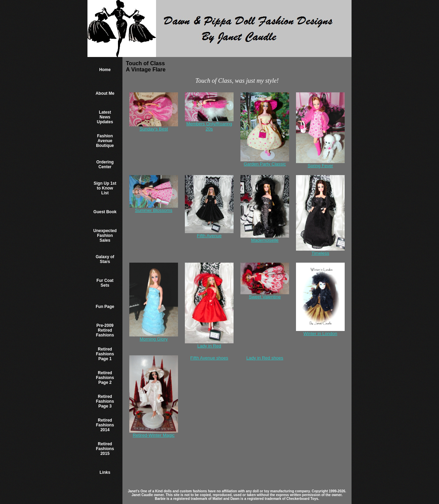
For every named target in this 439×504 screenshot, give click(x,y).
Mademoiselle (265, 240)
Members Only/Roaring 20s (209, 126)
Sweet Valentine (265, 297)
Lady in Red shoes (265, 358)
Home (105, 70)
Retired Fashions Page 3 (105, 401)
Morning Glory (154, 339)
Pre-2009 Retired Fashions (105, 330)
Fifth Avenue (209, 236)
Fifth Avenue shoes (209, 358)
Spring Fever (320, 166)
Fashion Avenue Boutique (105, 141)
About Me (105, 93)
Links (105, 472)
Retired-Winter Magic (154, 435)
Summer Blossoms (153, 210)
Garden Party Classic (265, 164)
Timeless (320, 253)
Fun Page (105, 307)
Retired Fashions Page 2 (105, 378)
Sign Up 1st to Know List (105, 188)
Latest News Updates (105, 117)
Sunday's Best (154, 129)
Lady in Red (209, 346)
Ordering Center (105, 164)
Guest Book (105, 212)
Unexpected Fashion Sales (105, 236)
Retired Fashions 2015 (105, 449)
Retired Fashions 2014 (105, 425)
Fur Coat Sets (105, 283)
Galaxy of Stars (105, 259)
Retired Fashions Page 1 (105, 354)
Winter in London (320, 334)
